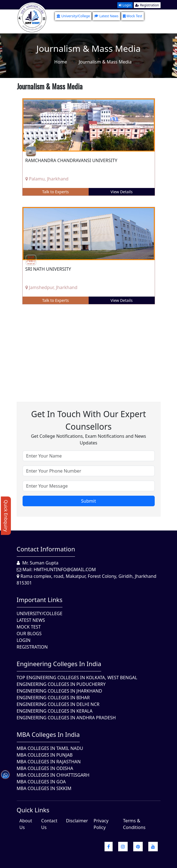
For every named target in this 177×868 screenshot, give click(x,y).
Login (125, 5)
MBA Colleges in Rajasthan (49, 762)
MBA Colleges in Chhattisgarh (53, 775)
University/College (73, 16)
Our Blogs (29, 634)
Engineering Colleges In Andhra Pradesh (66, 718)
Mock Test (133, 16)
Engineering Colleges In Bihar (53, 698)
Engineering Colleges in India (59, 664)
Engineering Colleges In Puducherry (61, 684)
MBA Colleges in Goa (41, 782)
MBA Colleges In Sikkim (44, 788)
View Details (121, 192)
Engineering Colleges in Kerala (55, 711)
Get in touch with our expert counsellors (88, 420)
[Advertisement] (89, 349)
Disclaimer (77, 821)
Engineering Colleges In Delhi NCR (58, 704)
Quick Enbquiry (6, 516)
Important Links (40, 600)
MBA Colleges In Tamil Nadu (50, 748)
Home (61, 62)
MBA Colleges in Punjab (45, 755)
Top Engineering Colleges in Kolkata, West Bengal (77, 678)
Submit (88, 501)
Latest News (106, 16)
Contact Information (46, 549)
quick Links (33, 810)
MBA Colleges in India (48, 734)
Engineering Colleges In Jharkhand (60, 691)
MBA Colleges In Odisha (45, 768)
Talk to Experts (55, 192)
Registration (147, 5)
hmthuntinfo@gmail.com (65, 569)
